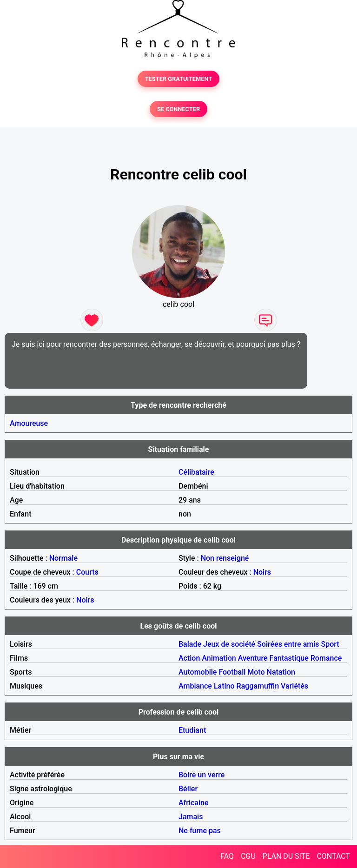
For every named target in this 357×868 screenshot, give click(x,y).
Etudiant (192, 730)
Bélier (188, 789)
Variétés (294, 686)
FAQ (227, 856)
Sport (330, 644)
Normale (63, 558)
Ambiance (195, 686)
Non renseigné (225, 558)
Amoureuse (29, 423)
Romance (326, 658)
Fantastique (289, 658)
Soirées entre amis (288, 644)
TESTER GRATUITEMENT (179, 79)
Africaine (194, 803)
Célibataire (196, 472)
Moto (256, 672)
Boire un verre (202, 775)
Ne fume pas (200, 831)
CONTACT (333, 856)
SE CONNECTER (178, 109)
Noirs (262, 572)
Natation (281, 672)
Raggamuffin (258, 686)
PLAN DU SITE (286, 856)
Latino (224, 686)
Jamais (191, 817)
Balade (190, 644)
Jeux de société (229, 644)
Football (232, 672)
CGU (248, 856)
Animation (219, 658)
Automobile (198, 672)
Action (189, 658)
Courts (87, 572)
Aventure (253, 658)
